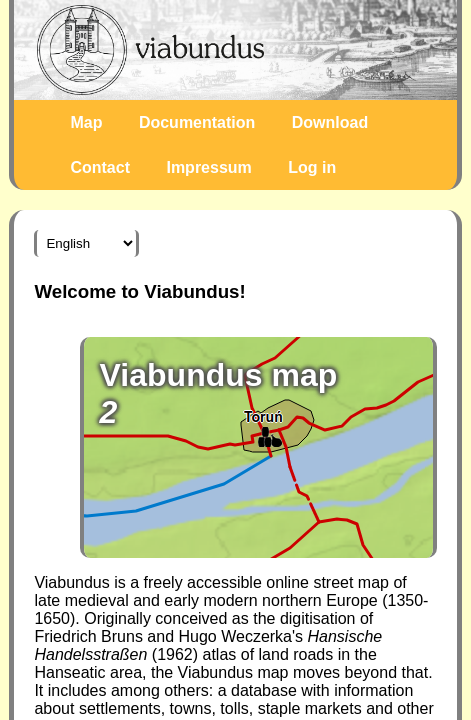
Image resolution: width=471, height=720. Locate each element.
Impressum (208, 167)
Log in (312, 167)
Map (86, 122)
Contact (100, 167)
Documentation (197, 122)
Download (330, 122)
